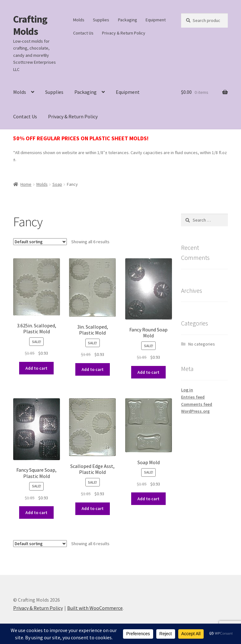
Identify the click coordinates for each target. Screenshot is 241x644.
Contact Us (83, 33)
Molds (79, 20)
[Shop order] (40, 242)
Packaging (128, 20)
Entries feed (193, 397)
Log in (187, 390)
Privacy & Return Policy (124, 33)
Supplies (101, 20)
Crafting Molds (30, 25)
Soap (57, 184)
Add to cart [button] (36, 368)
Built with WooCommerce (95, 608)
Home (26, 184)
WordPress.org (195, 411)
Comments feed (197, 404)
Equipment (156, 20)
